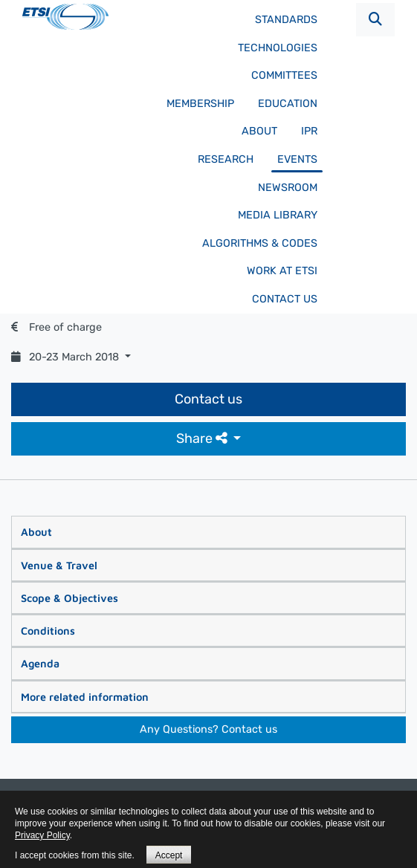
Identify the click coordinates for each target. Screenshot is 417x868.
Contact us (285, 299)
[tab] (208, 532)
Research (226, 159)
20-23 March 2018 (67, 357)
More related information (85, 697)
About (259, 131)
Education (288, 104)
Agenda (40, 663)
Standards (286, 20)
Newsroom (288, 188)
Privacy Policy (42, 835)
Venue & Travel (59, 565)
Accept (169, 855)
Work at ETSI (282, 271)
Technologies (278, 48)
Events (297, 159)
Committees (284, 75)
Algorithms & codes (260, 243)
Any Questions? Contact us (208, 729)
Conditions (48, 631)
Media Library (278, 215)
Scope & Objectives (69, 598)
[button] (375, 20)
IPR (309, 131)
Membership (200, 104)
